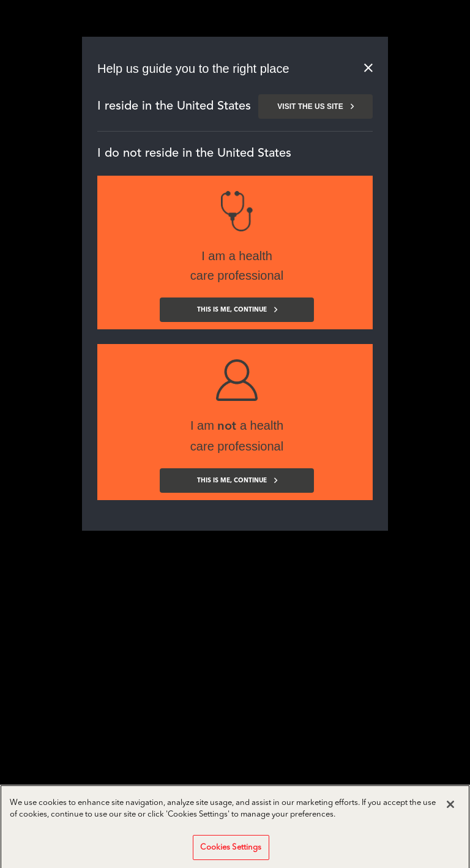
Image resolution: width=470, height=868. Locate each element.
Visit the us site (315, 107)
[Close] (450, 812)
